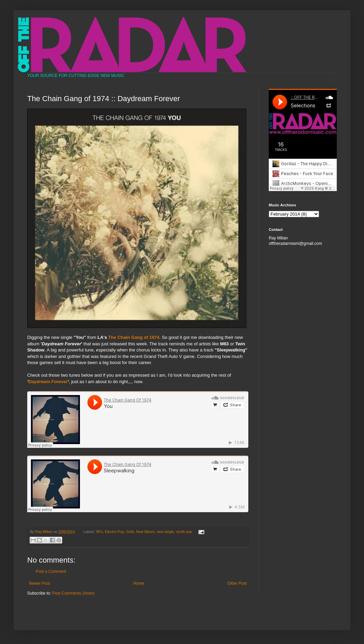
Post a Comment (51, 571)
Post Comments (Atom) (73, 593)
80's (100, 532)
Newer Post (39, 583)
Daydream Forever (48, 382)
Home (139, 583)
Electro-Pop (114, 532)
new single (165, 532)
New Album (145, 532)
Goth (130, 532)
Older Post (237, 583)
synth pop (184, 532)
